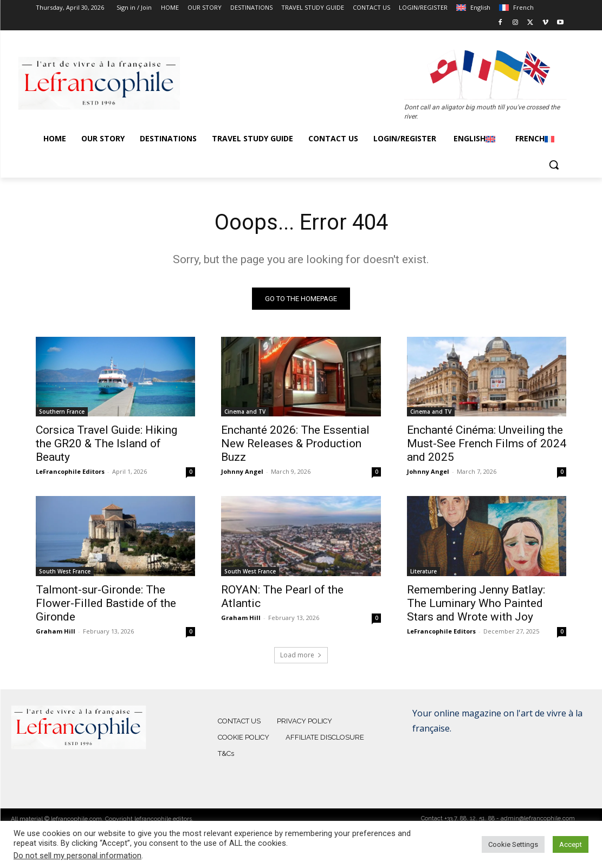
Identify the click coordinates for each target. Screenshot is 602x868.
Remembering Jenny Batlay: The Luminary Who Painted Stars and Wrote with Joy (476, 603)
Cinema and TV (245, 412)
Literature (423, 571)
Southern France (62, 412)
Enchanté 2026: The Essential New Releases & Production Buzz (295, 444)
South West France (65, 571)
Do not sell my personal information (77, 856)
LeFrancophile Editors (70, 472)
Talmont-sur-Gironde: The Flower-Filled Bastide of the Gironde (106, 603)
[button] (554, 165)
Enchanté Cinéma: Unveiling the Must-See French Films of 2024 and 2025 (487, 444)
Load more (301, 655)
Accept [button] (571, 844)
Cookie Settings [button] (513, 844)
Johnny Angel (242, 472)
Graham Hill (56, 631)
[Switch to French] (516, 8)
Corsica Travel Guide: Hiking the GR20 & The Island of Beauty (106, 444)
